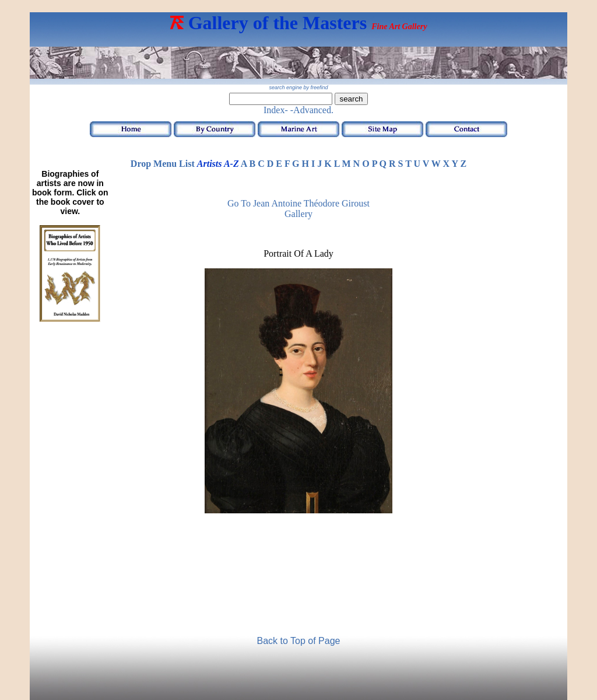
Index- (276, 110)
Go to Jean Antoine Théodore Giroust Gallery (298, 209)
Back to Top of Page (299, 641)
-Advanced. (312, 110)
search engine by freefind (298, 87)
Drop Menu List (163, 164)
